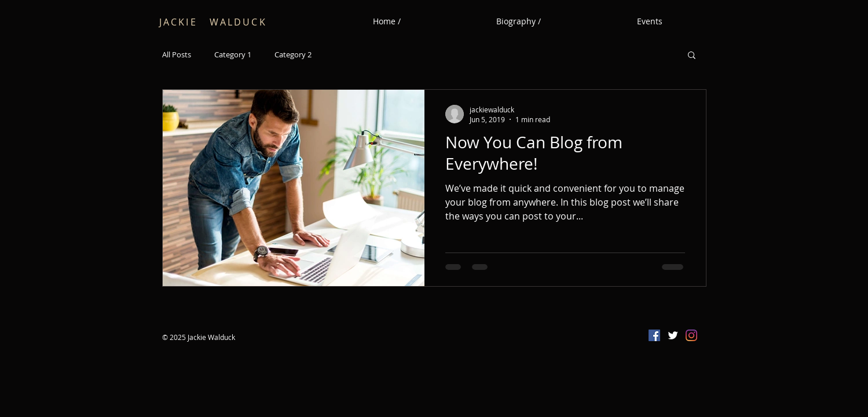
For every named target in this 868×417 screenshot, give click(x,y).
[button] (692, 56)
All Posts (177, 55)
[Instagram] (691, 335)
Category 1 (233, 55)
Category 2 (293, 55)
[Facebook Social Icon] (654, 335)
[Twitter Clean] (673, 335)
